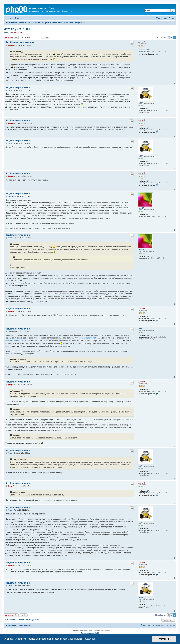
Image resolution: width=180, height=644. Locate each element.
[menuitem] (17, 18)
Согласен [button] (164, 639)
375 (148, 109)
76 (148, 215)
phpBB (85, 631)
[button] (168, 37)
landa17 (141, 208)
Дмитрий (142, 42)
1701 (149, 50)
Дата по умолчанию (17, 29)
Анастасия (18, 32)
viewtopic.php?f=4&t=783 (90, 338)
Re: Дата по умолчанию (20, 42)
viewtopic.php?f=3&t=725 (16, 341)
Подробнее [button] (89, 639)
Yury (140, 329)
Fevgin (141, 102)
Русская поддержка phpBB (90, 633)
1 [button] (171, 37)
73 (148, 335)
